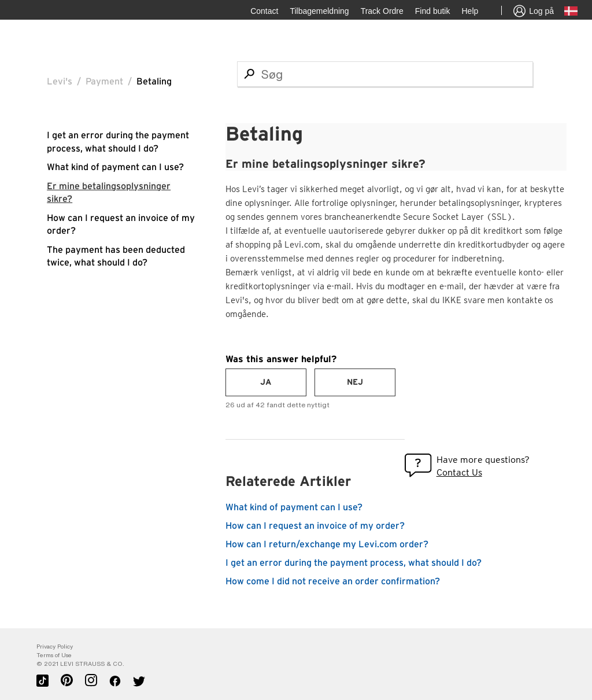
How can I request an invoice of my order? (315, 526)
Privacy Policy (55, 646)
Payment (104, 82)
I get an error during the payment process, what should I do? (354, 563)
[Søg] (385, 74)
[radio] (266, 382)
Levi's (60, 82)
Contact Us (459, 472)
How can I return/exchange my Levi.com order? (327, 544)
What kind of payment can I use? (115, 167)
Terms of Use (54, 655)
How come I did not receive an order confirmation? (333, 581)
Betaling (154, 82)
